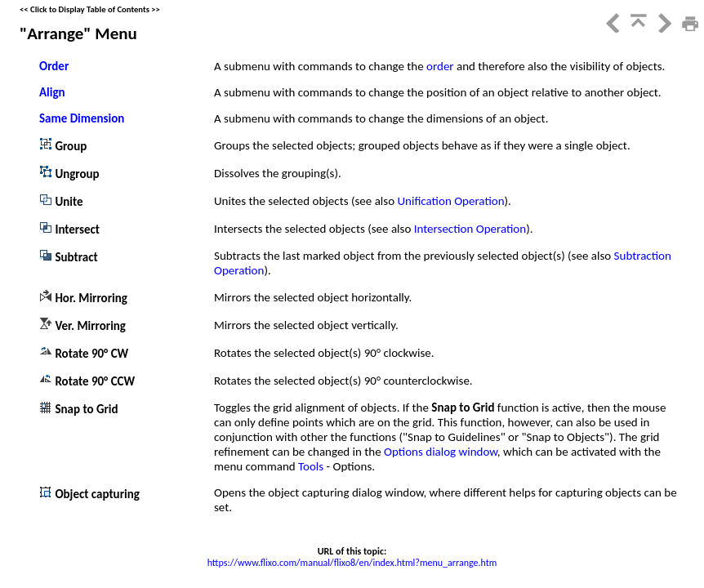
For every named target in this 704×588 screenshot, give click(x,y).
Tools (312, 466)
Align (52, 92)
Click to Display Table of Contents (90, 9)
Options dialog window (441, 452)
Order (54, 66)
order (441, 66)
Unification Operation (450, 201)
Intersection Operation (470, 229)
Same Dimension (82, 118)
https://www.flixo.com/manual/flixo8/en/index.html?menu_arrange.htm (352, 563)
